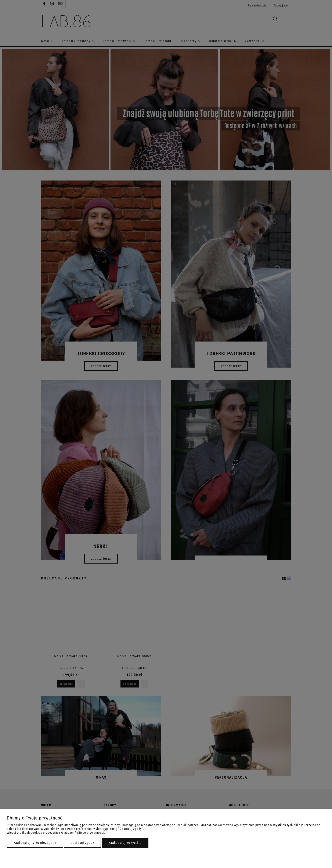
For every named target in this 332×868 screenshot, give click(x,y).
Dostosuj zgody (82, 843)
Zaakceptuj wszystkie (125, 843)
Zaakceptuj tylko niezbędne (35, 843)
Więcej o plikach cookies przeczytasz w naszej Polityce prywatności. (56, 833)
